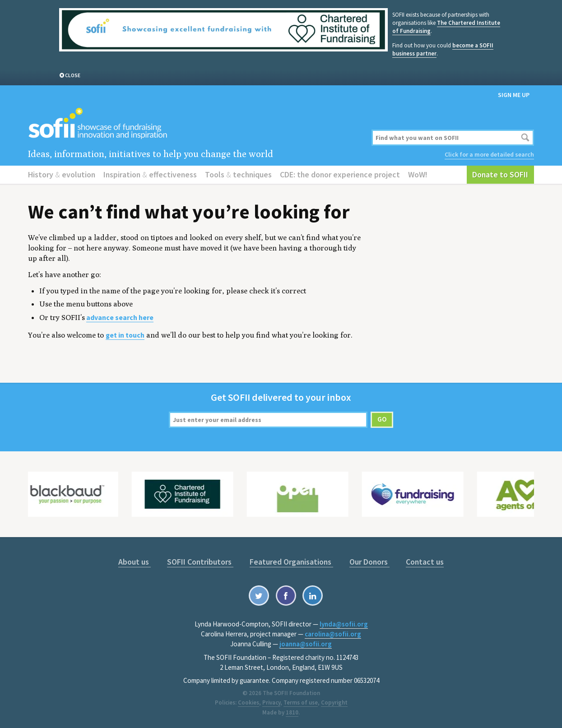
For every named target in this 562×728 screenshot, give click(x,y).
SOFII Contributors (200, 562)
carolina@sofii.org (333, 634)
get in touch (125, 335)
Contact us (425, 562)
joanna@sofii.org (306, 644)
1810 (292, 712)
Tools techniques (238, 174)
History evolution (62, 174)
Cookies (248, 702)
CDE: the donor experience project (340, 174)
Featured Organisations (291, 562)
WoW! (418, 174)
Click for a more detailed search (489, 154)
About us (135, 562)
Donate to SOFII (500, 174)
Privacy (271, 702)
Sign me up (514, 95)
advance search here (120, 318)
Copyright (334, 702)
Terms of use (301, 702)
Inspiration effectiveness (150, 174)
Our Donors (369, 562)
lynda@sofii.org (344, 624)
